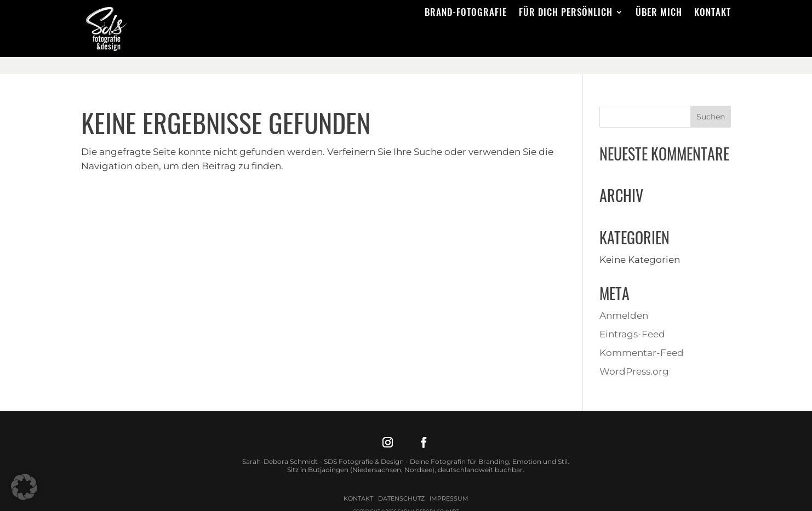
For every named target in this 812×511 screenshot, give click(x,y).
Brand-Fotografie (466, 13)
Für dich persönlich (566, 13)
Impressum (449, 481)
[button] (24, 487)
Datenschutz (401, 481)
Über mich (659, 13)
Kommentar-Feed (642, 336)
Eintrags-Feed (632, 317)
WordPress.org (634, 354)
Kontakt (713, 13)
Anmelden (624, 298)
